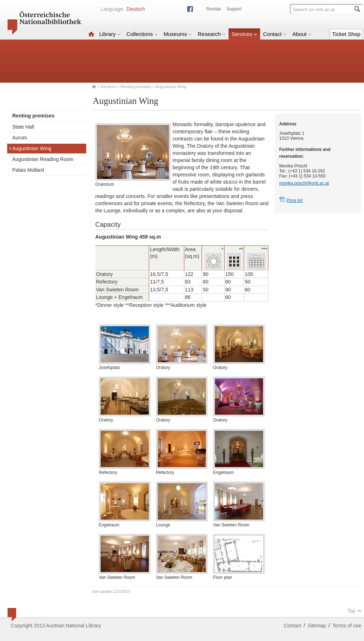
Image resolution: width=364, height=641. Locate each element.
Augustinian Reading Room (43, 159)
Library (110, 34)
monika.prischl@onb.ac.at (304, 183)
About (302, 34)
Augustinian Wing (30, 148)
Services (244, 34)
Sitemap (317, 626)
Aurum (20, 138)
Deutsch (136, 9)
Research (212, 34)
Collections (142, 34)
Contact (275, 34)
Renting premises (136, 87)
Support (234, 9)
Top (354, 611)
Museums (178, 34)
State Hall (23, 127)
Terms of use (347, 626)
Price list (294, 200)
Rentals (214, 9)
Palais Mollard (28, 170)
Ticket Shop (346, 34)
